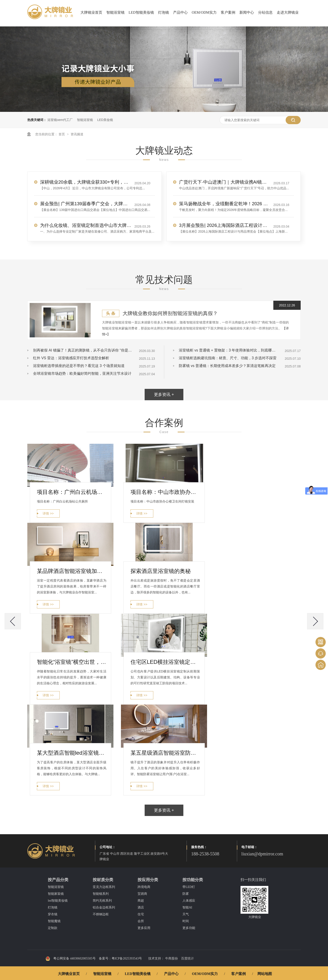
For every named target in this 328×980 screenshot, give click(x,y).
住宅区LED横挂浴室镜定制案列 (165, 662)
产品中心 (180, 12)
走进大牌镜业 (288, 12)
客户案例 (228, 12)
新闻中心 (247, 12)
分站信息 (265, 12)
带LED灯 (189, 887)
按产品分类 (58, 880)
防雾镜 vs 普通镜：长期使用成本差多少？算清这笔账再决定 (227, 366)
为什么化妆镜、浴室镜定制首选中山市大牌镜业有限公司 (86, 225)
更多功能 (189, 928)
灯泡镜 (164, 12)
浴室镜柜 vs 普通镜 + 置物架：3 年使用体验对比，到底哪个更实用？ (229, 350)
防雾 (186, 894)
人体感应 (189, 901)
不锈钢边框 (101, 914)
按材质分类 (103, 880)
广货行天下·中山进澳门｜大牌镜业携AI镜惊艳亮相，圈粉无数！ (225, 182)
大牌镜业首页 (91, 12)
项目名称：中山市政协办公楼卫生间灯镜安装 (165, 492)
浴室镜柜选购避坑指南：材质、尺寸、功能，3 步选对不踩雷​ (228, 358)
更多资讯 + (164, 395)
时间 (186, 921)
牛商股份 (172, 958)
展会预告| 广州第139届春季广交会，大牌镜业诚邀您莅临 (86, 204)
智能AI (187, 907)
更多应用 (144, 928)
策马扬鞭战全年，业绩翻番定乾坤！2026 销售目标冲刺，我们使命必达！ (225, 204)
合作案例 (164, 423)
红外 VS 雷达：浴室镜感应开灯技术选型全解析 (71, 358)
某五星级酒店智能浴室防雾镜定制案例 (165, 753)
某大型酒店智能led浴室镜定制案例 (72, 753)
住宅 (141, 914)
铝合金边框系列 (104, 907)
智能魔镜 (54, 921)
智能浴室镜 (115, 12)
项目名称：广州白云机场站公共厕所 (72, 492)
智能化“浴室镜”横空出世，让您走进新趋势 (72, 662)
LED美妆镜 (105, 120)
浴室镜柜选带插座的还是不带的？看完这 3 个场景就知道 (79, 366)
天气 (186, 914)
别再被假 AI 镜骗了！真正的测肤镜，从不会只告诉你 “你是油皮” (83, 350)
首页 (62, 134)
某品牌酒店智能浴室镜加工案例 (72, 571)
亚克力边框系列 (104, 887)
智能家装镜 (56, 894)
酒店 (141, 907)
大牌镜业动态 (164, 150)
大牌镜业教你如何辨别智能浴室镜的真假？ (170, 313)
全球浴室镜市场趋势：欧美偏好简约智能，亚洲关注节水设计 (82, 373)
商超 (141, 901)
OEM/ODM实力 (204, 12)
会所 (141, 921)
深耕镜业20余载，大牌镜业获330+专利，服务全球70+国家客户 (86, 182)
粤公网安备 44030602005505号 (71, 959)
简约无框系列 (102, 901)
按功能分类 (193, 880)
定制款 (53, 928)
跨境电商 (144, 887)
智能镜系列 (101, 894)
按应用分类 (148, 880)
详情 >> (48, 513)
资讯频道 (77, 134)
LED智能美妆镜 (141, 12)
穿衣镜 (53, 914)
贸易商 (142, 894)
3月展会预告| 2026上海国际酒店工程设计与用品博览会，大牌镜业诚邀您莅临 (225, 225)
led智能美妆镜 (58, 901)
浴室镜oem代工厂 (60, 120)
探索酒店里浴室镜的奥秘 (161, 571)
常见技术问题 (164, 280)
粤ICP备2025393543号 (127, 958)
